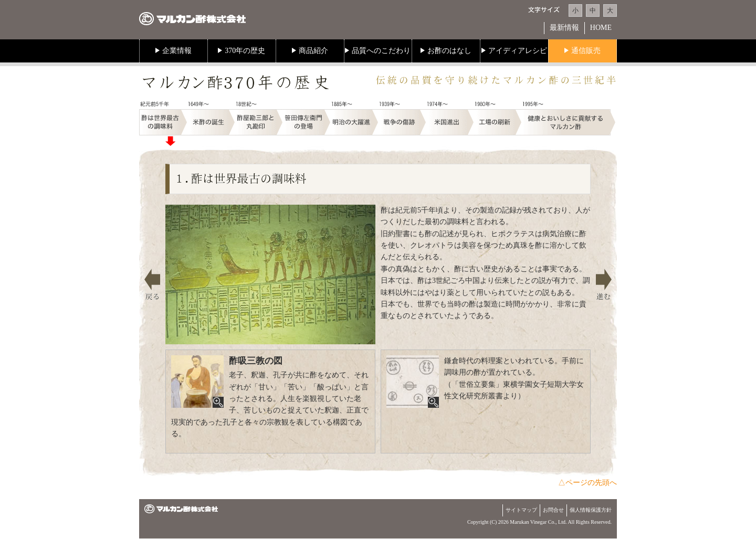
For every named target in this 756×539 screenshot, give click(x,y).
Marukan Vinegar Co (532, 522)
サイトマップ (521, 510)
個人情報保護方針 (591, 510)
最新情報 (564, 28)
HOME (601, 28)
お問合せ (553, 510)
